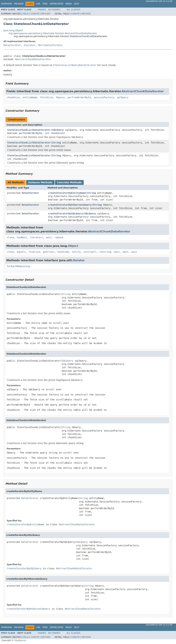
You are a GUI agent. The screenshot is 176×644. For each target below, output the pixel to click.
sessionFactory (104, 97)
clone (10, 252)
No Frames (54, 10)
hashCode (63, 252)
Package (19, 4)
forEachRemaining (18, 266)
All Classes (73, 10)
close (10, 237)
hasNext (22, 237)
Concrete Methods (69, 182)
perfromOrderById (79, 97)
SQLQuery (58, 130)
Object (73, 246)
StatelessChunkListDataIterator (29, 130)
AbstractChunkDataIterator (33, 59)
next (49, 237)
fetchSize (47, 97)
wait (117, 252)
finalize (34, 252)
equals (21, 252)
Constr (35, 14)
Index (69, 4)
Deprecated (57, 4)
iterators (36, 237)
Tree (45, 4)
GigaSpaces (20, 640)
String (56, 143)
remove (59, 237)
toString (105, 252)
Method (46, 14)
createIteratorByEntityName (67, 193)
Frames (42, 10)
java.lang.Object (13, 30)
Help (77, 4)
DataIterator (12, 45)
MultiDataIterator (50, 45)
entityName (30, 97)
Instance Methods (40, 182)
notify (76, 252)
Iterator (29, 45)
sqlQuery (123, 97)
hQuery (60, 97)
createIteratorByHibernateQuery (70, 205)
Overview (7, 4)
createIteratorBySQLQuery (65, 214)
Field (26, 14)
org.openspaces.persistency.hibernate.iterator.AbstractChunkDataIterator (53, 33)
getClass (49, 252)
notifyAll (90, 252)
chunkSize (13, 97)
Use (38, 4)
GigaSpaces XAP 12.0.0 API (159, 1)
